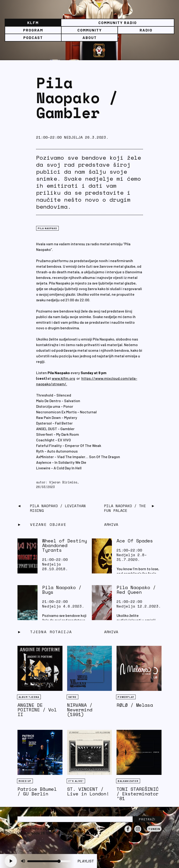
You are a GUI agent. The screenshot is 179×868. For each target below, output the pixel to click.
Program (33, 30)
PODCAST (33, 37)
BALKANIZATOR (128, 781)
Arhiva (111, 632)
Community (90, 30)
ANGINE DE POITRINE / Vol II (37, 710)
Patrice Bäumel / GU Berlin (37, 791)
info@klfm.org (75, 833)
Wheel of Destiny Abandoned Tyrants (65, 545)
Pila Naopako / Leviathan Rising (58, 508)
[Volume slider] (49, 861)
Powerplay (126, 697)
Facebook (128, 832)
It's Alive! (76, 781)
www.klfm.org (63, 378)
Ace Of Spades (135, 541)
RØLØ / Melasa (135, 705)
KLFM (33, 23)
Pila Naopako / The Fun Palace (125, 508)
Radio (146, 30)
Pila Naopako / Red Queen (136, 590)
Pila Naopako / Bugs (62, 590)
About (90, 37)
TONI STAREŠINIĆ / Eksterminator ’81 (138, 794)
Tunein (154, 829)
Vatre (72, 697)
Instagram (138, 832)
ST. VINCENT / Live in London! (88, 791)
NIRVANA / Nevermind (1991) (80, 710)
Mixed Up (25, 781)
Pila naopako (47, 228)
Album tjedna (29, 697)
